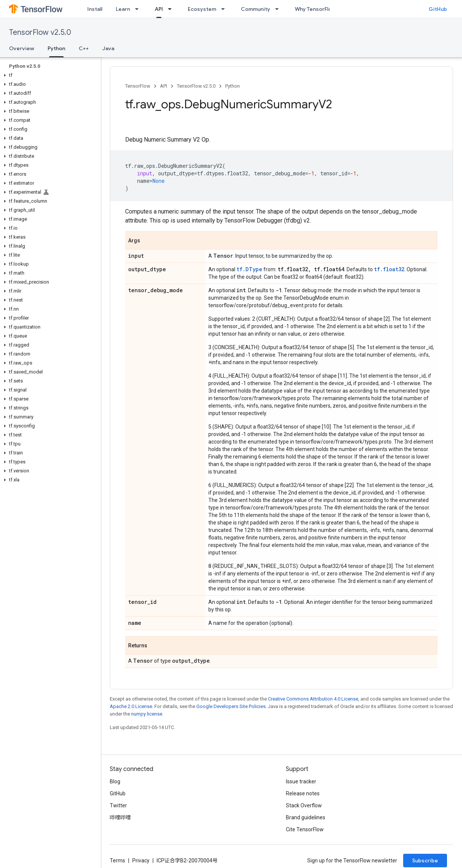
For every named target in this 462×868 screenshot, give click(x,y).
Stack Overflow (304, 805)
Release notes (303, 793)
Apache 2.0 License (131, 706)
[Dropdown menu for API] (172, 9)
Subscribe (425, 861)
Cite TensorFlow (305, 829)
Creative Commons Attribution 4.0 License (313, 699)
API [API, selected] (159, 9)
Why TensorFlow (315, 9)
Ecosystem (202, 9)
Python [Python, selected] (56, 48)
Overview (22, 48)
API (164, 86)
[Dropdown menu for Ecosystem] (225, 9)
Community (256, 9)
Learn (123, 9)
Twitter (118, 805)
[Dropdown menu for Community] (279, 9)
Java (108, 48)
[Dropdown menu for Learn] (139, 9)
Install (95, 9)
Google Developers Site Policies (231, 706)
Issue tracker (301, 781)
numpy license (147, 714)
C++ (84, 48)
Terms (117, 861)
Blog (115, 781)
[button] (49, 75)
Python (232, 86)
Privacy (141, 861)
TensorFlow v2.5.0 (40, 32)
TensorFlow (138, 86)
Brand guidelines (306, 817)
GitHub (438, 9)
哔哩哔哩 (120, 817)
